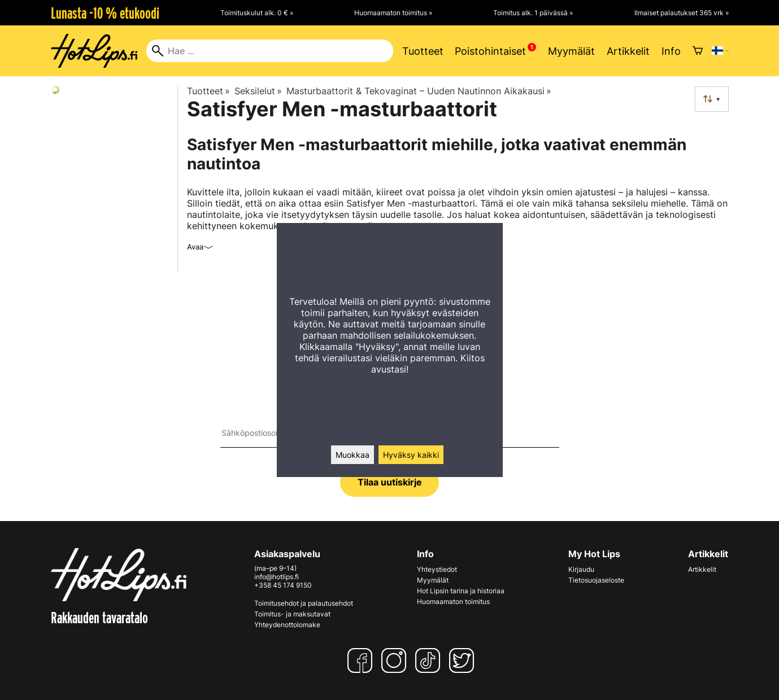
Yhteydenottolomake (287, 625)
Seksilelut (258, 91)
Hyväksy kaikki (411, 455)
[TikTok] (430, 660)
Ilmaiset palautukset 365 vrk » (682, 13)
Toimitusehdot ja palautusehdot (304, 603)
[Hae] (270, 51)
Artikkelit (628, 51)
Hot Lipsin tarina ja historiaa (461, 591)
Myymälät (571, 51)
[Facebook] (362, 660)
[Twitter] (464, 660)
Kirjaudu (581, 569)
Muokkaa (352, 455)
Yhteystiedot (437, 569)
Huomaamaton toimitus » (393, 13)
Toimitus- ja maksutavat (292, 614)
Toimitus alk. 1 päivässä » (533, 13)
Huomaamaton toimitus (453, 601)
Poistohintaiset (490, 51)
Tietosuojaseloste (596, 580)
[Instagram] (396, 660)
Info (671, 51)
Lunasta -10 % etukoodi (105, 13)
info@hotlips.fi (277, 577)
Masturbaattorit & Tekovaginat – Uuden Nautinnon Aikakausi (419, 91)
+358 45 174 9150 (283, 585)
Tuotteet (423, 51)
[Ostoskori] (698, 51)
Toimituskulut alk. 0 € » (257, 13)
